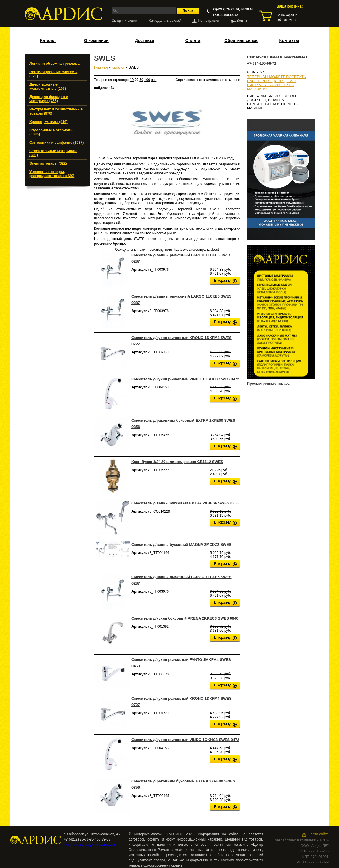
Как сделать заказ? (165, 21)
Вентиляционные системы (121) (53, 74)
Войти (242, 21)
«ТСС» (323, 840)
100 (147, 80)
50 (141, 80)
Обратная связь (241, 40)
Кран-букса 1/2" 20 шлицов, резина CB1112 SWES (177, 462)
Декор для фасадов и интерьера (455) (49, 99)
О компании (96, 40)
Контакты (289, 40)
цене (236, 80)
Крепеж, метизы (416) (49, 122)
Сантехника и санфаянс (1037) (57, 143)
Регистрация (209, 21)
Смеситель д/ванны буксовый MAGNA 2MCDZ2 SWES (181, 544)
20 (137, 80)
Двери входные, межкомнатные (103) (48, 86)
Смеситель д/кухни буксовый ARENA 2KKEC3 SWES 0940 (185, 618)
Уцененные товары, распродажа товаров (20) (52, 174)
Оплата (193, 40)
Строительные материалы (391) (53, 153)
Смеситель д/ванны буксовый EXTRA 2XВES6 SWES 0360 (185, 503)
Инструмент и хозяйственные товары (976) (56, 111)
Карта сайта (318, 834)
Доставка (145, 40)
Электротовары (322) (48, 163)
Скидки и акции (124, 21)
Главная (101, 67)
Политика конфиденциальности (89, 845)
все (154, 80)
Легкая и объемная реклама (55, 64)
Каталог (48, 40)
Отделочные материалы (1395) (51, 132)
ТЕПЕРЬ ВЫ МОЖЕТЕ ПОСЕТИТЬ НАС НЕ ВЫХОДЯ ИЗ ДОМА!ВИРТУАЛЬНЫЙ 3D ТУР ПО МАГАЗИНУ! (277, 83)
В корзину (222, 281)
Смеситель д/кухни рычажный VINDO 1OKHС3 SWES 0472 (185, 379)
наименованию (217, 80)
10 (132, 80)
